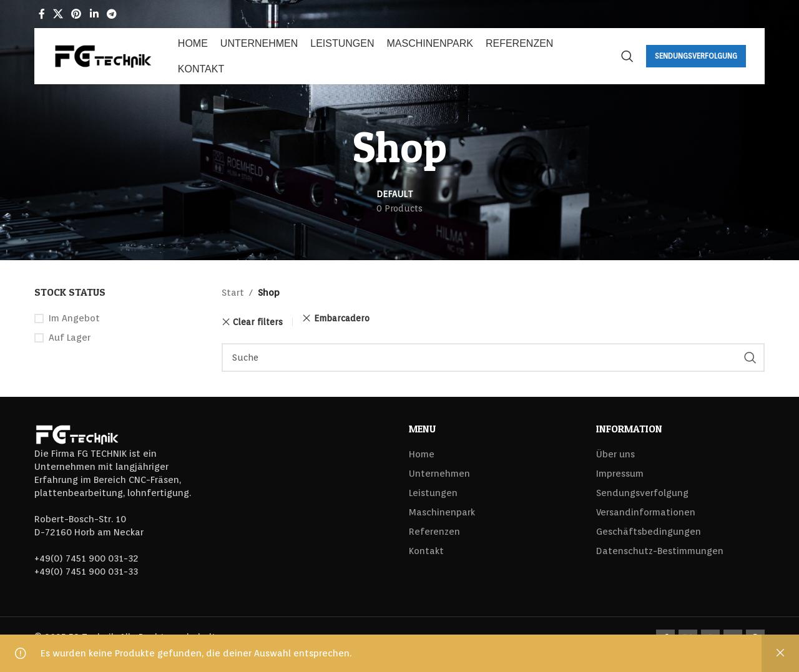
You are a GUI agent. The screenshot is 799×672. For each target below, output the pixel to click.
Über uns (615, 454)
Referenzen (434, 532)
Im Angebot (74, 318)
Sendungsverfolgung (696, 56)
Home (422, 454)
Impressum (620, 474)
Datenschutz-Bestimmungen (660, 551)
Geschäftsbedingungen (649, 532)
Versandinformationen (646, 512)
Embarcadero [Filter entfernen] (342, 318)
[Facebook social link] (42, 14)
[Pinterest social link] (76, 14)
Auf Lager (70, 338)
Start (233, 293)
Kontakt (426, 551)
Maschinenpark (442, 512)
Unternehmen (439, 474)
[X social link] (58, 14)
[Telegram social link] (111, 14)
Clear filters (258, 322)
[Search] (627, 56)
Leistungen (433, 493)
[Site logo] (103, 56)
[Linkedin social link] (94, 14)
